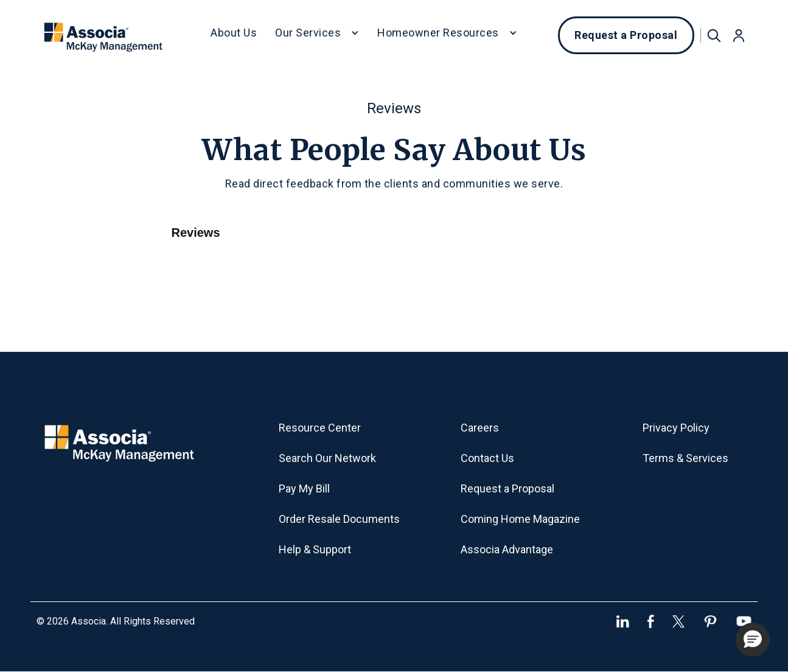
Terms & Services (685, 458)
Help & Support (315, 549)
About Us (234, 33)
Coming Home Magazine (520, 519)
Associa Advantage (507, 549)
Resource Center (320, 428)
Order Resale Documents (339, 519)
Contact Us (487, 458)
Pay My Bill (304, 488)
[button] (317, 35)
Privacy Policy (676, 428)
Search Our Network (327, 458)
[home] (104, 35)
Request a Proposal (626, 35)
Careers (480, 428)
